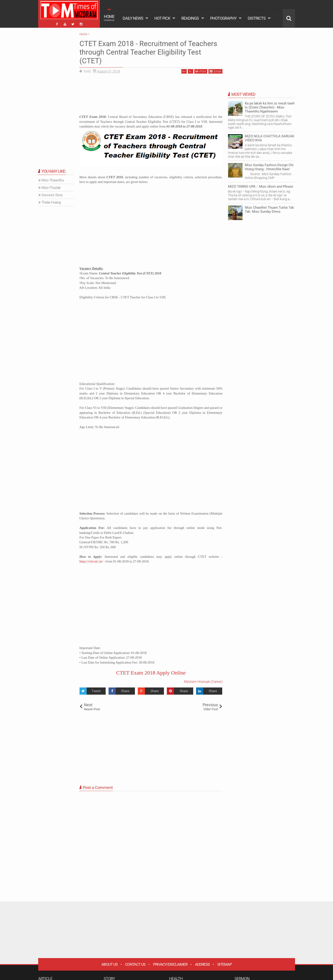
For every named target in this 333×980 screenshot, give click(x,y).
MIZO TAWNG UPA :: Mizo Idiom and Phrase (261, 187)
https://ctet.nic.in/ (91, 561)
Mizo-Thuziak (51, 188)
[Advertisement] (151, 96)
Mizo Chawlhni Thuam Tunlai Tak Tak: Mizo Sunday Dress (269, 210)
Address (202, 964)
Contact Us (135, 964)
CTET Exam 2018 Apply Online (151, 673)
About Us (109, 964)
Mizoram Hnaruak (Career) (203, 682)
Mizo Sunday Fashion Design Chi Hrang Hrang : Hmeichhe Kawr (269, 167)
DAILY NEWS (133, 18)
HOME (109, 18)
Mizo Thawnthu (53, 180)
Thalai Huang (51, 202)
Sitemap (225, 964)
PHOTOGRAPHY (223, 18)
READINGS (190, 18)
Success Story (52, 195)
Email (215, 71)
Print (201, 71)
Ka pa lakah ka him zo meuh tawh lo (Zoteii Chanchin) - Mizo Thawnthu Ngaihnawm (270, 107)
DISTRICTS (257, 18)
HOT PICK (162, 18)
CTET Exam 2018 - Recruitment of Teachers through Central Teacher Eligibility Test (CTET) (148, 52)
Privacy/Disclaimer (170, 964)
